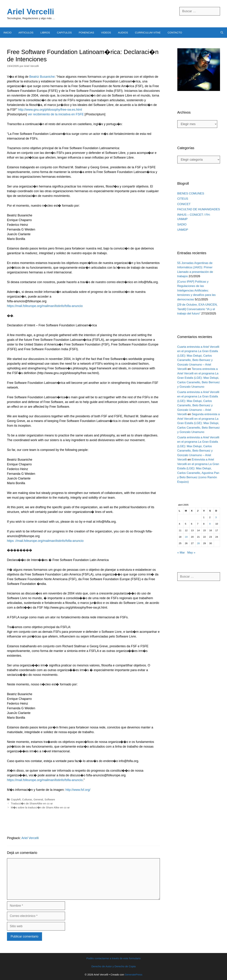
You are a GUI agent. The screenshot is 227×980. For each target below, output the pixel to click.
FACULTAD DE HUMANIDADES (199, 209)
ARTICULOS (26, 32)
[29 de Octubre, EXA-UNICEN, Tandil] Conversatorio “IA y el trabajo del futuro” (197, 309)
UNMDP (183, 230)
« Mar (181, 553)
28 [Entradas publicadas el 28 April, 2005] (198, 543)
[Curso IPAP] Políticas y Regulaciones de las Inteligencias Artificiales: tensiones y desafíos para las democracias (196, 291)
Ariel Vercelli (31, 12)
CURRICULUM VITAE (148, 32)
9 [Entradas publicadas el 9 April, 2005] (210, 524)
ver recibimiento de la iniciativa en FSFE (56, 114)
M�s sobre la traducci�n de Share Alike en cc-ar (40, 807)
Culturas (27, 799)
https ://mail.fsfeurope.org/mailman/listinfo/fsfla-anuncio (45, 541)
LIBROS (45, 32)
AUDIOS (123, 32)
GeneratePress (133, 975)
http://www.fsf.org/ (78, 790)
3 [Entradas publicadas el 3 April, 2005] (216, 517)
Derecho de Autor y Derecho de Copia (113, 966)
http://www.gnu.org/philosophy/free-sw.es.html (50, 110)
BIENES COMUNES (191, 193)
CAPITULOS (64, 32)
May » (191, 553)
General (38, 799)
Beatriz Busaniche (42, 77)
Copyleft (16, 799)
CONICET (184, 204)
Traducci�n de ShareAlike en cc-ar (32, 803)
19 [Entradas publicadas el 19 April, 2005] (186, 537)
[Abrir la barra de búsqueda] (222, 33)
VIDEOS (106, 32)
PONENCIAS (86, 32)
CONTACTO (175, 32)
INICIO (7, 32)
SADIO (182, 224)
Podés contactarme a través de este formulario (114, 958)
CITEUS (183, 199)
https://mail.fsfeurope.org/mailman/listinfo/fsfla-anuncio (45, 306)
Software (50, 799)
